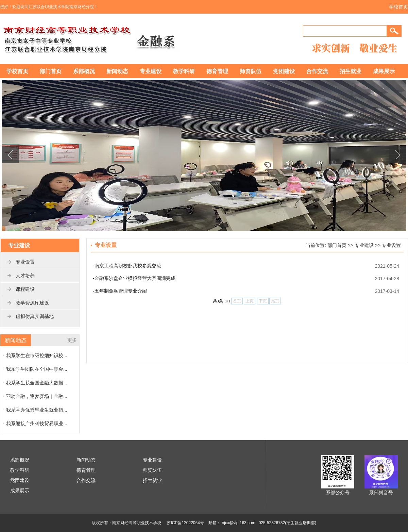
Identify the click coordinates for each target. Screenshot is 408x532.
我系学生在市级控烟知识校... (37, 355)
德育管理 (217, 71)
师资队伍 (251, 71)
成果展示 (384, 71)
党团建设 (284, 71)
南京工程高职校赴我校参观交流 (128, 266)
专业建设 (151, 71)
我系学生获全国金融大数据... (37, 383)
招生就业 (351, 71)
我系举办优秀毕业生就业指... (37, 410)
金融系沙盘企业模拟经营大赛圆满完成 (135, 278)
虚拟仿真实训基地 (35, 316)
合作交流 (317, 71)
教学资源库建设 (32, 303)
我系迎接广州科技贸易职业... (37, 423)
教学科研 (184, 71)
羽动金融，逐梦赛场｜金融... (37, 396)
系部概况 (84, 71)
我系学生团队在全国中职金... (37, 369)
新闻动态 (117, 71)
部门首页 (51, 71)
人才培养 (25, 276)
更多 (72, 340)
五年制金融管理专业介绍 (121, 291)
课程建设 (25, 289)
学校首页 (398, 7)
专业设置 (25, 262)
